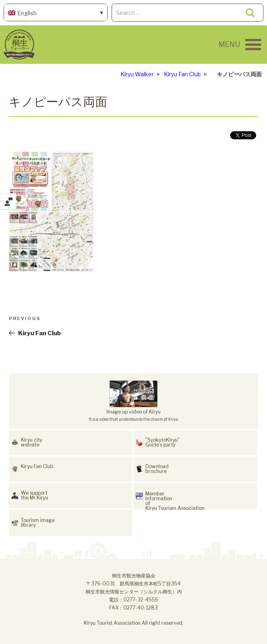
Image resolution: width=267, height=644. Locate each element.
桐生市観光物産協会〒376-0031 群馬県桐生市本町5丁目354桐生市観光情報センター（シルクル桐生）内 (134, 584)
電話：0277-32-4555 (133, 600)
